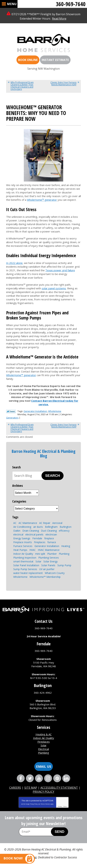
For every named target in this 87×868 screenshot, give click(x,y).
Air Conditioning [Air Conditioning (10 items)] (22, 527)
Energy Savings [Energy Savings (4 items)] (22, 538)
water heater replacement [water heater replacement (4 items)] (28, 573)
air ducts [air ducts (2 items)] (38, 527)
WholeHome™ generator (42, 200)
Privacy (60, 806)
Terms (65, 806)
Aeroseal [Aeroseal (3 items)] (57, 523)
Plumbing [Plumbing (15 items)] (64, 554)
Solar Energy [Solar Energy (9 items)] (51, 561)
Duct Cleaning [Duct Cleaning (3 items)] (49, 531)
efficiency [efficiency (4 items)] (64, 531)
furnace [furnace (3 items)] (52, 542)
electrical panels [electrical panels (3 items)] (34, 534)
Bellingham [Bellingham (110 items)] (51, 527)
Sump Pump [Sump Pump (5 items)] (64, 565)
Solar (44, 745)
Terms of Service (45, 804)
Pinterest (57, 778)
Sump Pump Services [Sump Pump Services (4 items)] (25, 569)
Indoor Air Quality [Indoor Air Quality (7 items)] (23, 554)
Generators (12, 418)
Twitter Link (11, 411)
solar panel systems (54, 288)
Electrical (43, 749)
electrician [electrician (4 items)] (51, 534)
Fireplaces (44, 742)
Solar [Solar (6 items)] (38, 561)
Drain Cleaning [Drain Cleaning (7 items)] (31, 531)
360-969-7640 (71, 4)
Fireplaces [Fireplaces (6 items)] (40, 542)
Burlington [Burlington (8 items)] (66, 527)
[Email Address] (39, 832)
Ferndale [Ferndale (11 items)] (37, 538)
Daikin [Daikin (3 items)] (17, 531)
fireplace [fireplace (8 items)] (49, 538)
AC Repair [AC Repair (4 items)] (45, 523)
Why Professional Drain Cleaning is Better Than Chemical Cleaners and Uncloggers (22, 86)
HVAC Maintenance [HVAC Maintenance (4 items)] (49, 550)
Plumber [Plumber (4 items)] (52, 554)
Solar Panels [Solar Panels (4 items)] (48, 565)
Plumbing (43, 753)
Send (60, 832)
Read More (59, 19)
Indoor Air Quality (44, 738)
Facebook (21, 778)
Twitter (30, 778)
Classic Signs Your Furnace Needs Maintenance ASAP (63, 83)
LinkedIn (66, 778)
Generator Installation (35, 411)
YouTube (39, 778)
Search (53, 476)
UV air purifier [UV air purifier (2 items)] (47, 569)
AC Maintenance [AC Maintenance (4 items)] (28, 523)
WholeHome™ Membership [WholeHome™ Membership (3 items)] (45, 577)
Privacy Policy (34, 804)
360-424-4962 (43, 693)
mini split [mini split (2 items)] (40, 554)
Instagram (48, 778)
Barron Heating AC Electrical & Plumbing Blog (44, 454)
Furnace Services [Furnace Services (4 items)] (23, 546)
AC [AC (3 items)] (15, 523)
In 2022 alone (14, 263)
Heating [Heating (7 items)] (66, 546)
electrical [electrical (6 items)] (18, 534)
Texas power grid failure (60, 270)
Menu (12, 4)
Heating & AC (44, 734)
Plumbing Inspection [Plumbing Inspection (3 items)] (25, 558)
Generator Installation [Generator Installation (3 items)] (47, 546)
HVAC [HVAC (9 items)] (33, 550)
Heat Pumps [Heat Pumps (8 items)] (20, 550)
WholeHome (55, 411)
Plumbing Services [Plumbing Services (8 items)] (49, 558)
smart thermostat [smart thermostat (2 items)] (23, 561)
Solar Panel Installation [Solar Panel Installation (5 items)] (26, 565)
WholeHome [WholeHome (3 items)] (20, 577)
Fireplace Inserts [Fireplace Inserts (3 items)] (23, 542)
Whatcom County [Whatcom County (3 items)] (55, 573)
